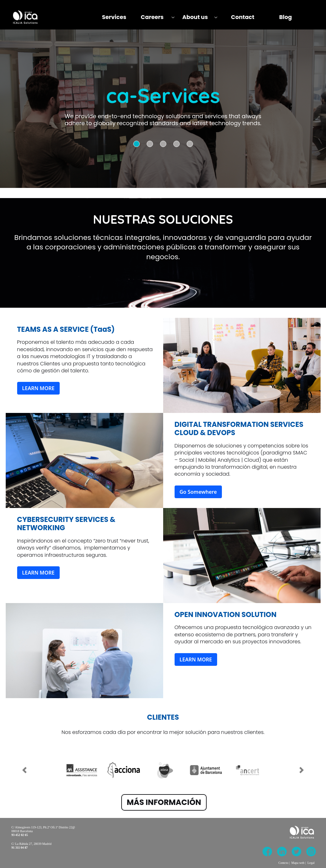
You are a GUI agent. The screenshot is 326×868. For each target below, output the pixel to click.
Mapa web (298, 863)
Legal (311, 863)
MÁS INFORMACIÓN (164, 802)
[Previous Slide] (24, 767)
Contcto (283, 863)
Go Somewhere (198, 492)
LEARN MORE (38, 388)
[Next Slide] (302, 767)
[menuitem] (114, 17)
